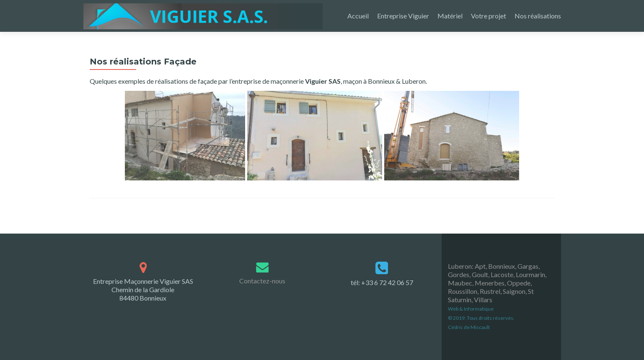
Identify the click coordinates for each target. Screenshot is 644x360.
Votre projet (489, 16)
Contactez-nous (262, 258)
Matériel (450, 16)
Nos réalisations (538, 16)
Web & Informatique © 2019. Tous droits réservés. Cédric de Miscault (481, 295)
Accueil (358, 16)
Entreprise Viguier (403, 16)
